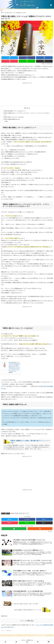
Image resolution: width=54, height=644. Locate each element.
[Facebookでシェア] (27, 58)
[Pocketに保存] (10, 61)
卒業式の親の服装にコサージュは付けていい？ (15, 111)
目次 (25, 108)
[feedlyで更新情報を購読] (14, 529)
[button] (44, 61)
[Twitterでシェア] (10, 58)
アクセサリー (26, 513)
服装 (17, 513)
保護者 (13, 513)
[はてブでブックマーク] (44, 58)
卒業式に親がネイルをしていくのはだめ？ (14, 117)
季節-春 (3, 513)
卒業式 (8, 513)
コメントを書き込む (27, 621)
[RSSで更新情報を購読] (40, 529)
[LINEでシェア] (27, 61)
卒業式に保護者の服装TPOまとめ (12, 119)
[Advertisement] (27, 92)
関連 (6, 121)
